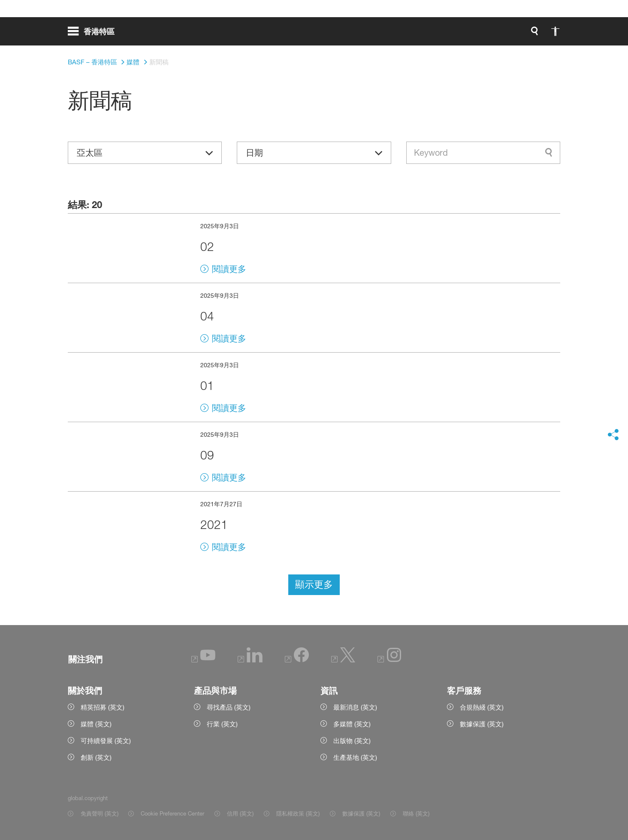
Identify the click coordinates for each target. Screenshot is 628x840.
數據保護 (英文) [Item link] (361, 813)
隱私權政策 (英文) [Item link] (298, 813)
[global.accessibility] (465, 34)
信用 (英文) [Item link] (240, 813)
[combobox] (483, 153)
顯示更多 (314, 585)
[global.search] (444, 34)
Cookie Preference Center (172, 813)
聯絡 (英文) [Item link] (416, 813)
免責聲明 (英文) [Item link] (100, 813)
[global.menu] (95, 34)
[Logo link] (526, 34)
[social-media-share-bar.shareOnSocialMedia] (613, 435)
